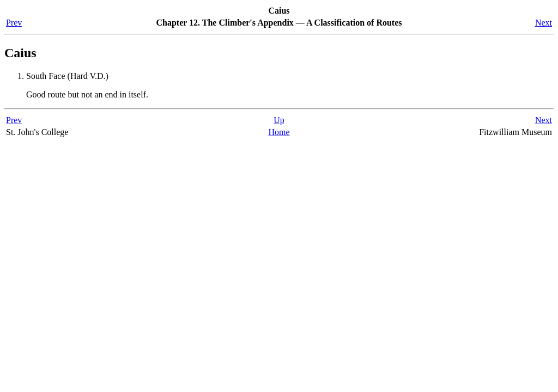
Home (279, 132)
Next (544, 23)
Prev (14, 23)
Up (279, 120)
